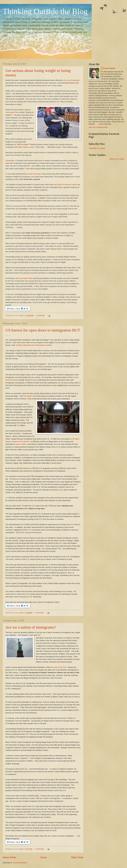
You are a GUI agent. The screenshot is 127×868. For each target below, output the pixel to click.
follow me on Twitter (117, 159)
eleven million (21, 444)
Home (44, 857)
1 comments (40, 315)
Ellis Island (28, 396)
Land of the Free (60, 667)
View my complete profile (98, 127)
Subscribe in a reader (97, 148)
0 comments (39, 613)
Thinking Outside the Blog (45, 11)
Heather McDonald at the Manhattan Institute (34, 345)
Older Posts (77, 857)
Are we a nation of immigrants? (31, 627)
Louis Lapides (110, 68)
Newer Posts (9, 857)
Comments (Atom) (20, 863)
